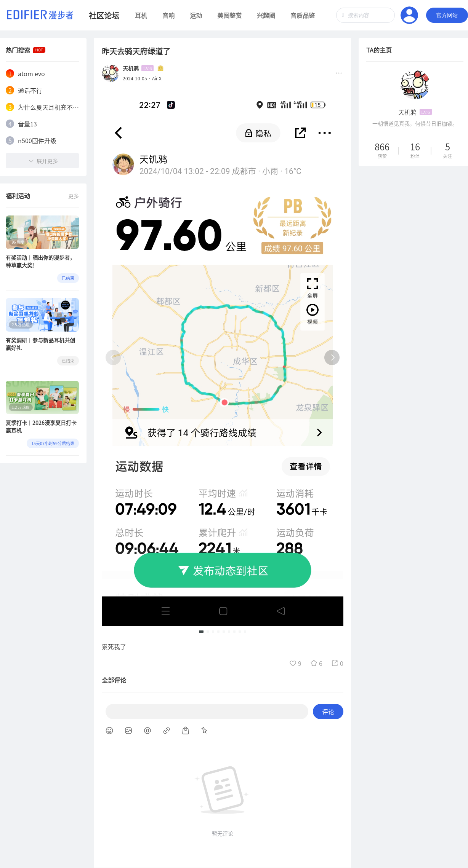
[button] (201, 632)
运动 (196, 15)
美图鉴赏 (229, 15)
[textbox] (365, 15)
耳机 (141, 15)
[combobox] (365, 15)
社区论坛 (104, 15)
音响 (168, 15)
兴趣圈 (266, 15)
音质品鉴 (303, 15)
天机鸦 (131, 68)
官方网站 (447, 15)
